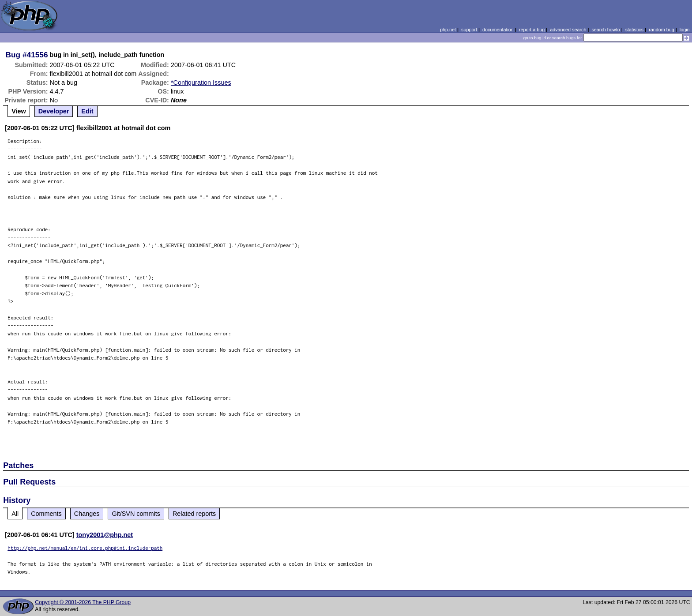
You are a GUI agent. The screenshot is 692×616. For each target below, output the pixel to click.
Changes (87, 514)
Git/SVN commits (136, 514)
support (469, 30)
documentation (498, 30)
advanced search (568, 30)
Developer (54, 111)
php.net (448, 30)
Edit (87, 111)
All (15, 514)
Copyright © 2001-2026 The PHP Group (83, 602)
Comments (46, 514)
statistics (634, 30)
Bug (13, 55)
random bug (662, 30)
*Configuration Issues (201, 83)
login (685, 30)
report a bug (532, 30)
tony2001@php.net (105, 535)
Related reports (194, 514)
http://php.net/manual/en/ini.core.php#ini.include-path (85, 548)
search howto (605, 30)
